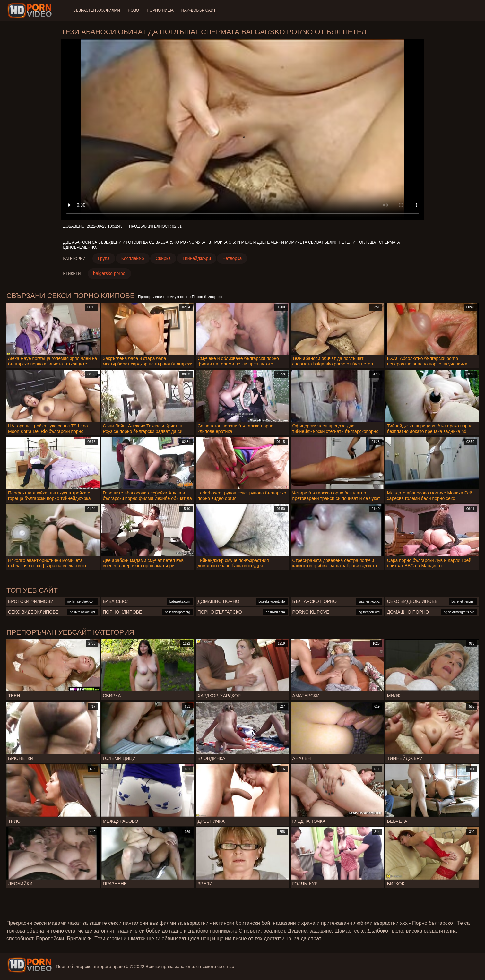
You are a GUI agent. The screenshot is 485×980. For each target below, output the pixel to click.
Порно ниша (160, 10)
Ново (133, 10)
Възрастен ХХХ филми (97, 10)
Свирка (163, 258)
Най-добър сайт (199, 10)
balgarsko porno (109, 273)
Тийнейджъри (197, 258)
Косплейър (133, 258)
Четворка (232, 258)
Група (104, 258)
